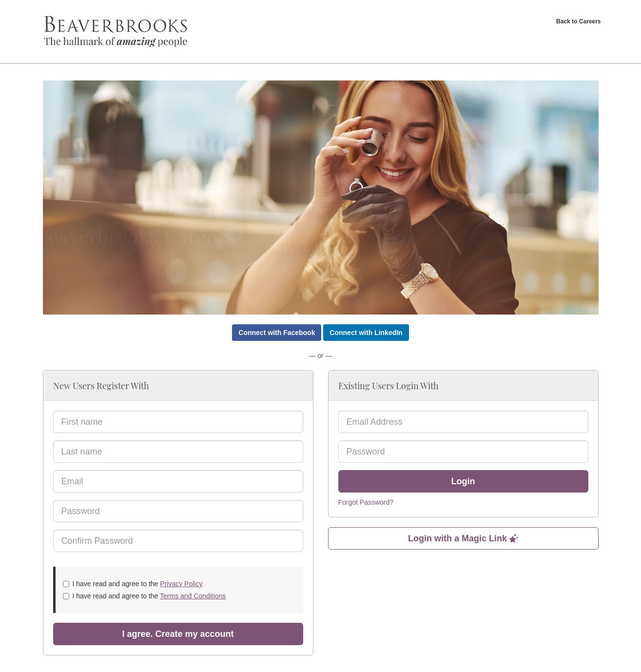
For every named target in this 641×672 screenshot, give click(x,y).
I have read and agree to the (133, 584)
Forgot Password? (366, 502)
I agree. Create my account (178, 634)
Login (463, 481)
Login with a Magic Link (463, 538)
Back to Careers (578, 21)
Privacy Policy (181, 584)
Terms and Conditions (193, 596)
